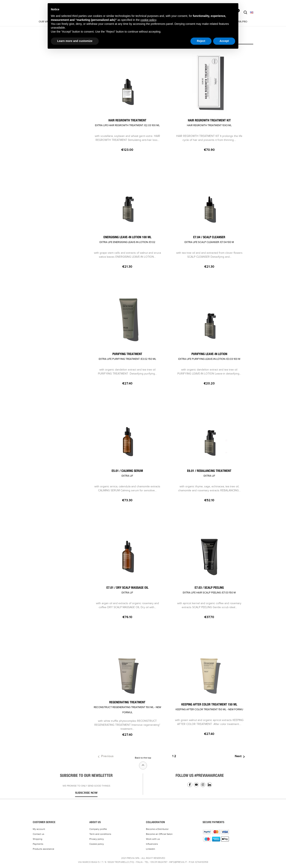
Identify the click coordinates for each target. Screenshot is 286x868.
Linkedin (209, 785)
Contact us (39, 834)
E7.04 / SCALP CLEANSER (209, 240)
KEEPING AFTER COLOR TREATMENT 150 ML (209, 707)
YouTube (196, 785)
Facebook (190, 785)
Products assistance (43, 849)
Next (241, 757)
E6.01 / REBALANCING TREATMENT (209, 473)
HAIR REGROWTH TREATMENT (127, 123)
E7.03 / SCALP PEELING (209, 590)
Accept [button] (224, 41)
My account (39, 829)
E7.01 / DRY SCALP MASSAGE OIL (127, 590)
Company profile (98, 829)
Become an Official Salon (159, 834)
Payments (38, 844)
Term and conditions (100, 834)
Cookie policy (97, 844)
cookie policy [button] (148, 20)
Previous (105, 757)
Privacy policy (97, 839)
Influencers (152, 844)
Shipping (38, 839)
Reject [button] (201, 41)
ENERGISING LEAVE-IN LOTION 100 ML (127, 240)
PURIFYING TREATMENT (127, 357)
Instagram (203, 785)
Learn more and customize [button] (75, 41)
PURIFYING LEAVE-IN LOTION (209, 357)
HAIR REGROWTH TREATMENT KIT (209, 123)
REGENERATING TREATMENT (127, 707)
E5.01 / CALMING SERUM (127, 473)
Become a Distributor (157, 829)
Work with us (153, 839)
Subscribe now (86, 793)
